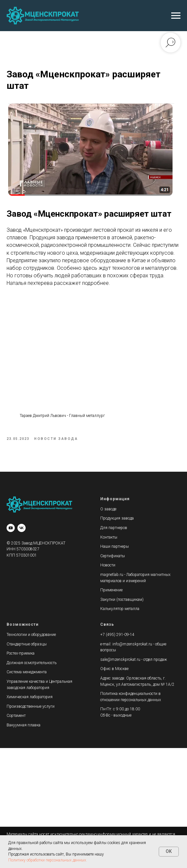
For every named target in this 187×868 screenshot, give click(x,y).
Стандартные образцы (27, 646)
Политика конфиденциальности (129, 695)
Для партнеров (114, 529)
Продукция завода (117, 520)
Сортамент (16, 718)
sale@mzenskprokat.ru (120, 661)
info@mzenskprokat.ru (132, 646)
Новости (108, 567)
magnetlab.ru (112, 576)
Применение (111, 592)
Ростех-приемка (21, 655)
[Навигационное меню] (176, 16)
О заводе (108, 511)
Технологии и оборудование (31, 636)
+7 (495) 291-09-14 (117, 636)
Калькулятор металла (120, 610)
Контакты (109, 539)
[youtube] (11, 530)
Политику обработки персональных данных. (48, 860)
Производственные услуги (31, 708)
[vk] (22, 530)
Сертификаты (113, 558)
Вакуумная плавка (23, 727)
